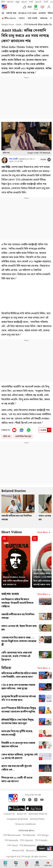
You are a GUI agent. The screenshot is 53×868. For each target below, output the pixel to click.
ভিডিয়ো (6, 668)
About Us (22, 814)
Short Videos (12, 532)
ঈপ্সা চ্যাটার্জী (13, 159)
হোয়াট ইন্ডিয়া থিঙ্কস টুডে (23, 436)
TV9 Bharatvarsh (12, 835)
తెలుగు (24, 2)
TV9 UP (41, 846)
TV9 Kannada (11, 840)
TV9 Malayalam (28, 846)
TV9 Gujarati (27, 840)
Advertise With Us (38, 814)
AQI (30, 7)
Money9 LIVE (33, 851)
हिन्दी (3, 2)
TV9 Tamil (12, 846)
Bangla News (8, 25)
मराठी (31, 2)
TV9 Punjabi (41, 840)
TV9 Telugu (43, 835)
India (19, 25)
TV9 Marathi (29, 835)
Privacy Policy (37, 819)
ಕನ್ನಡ (17, 2)
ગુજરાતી (38, 2)
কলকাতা (42, 13)
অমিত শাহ (7, 436)
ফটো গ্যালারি (32, 18)
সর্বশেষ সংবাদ (10, 594)
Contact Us (9, 814)
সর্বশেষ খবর (11, 13)
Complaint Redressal (17, 819)
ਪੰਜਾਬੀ (46, 2)
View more (44, 532)
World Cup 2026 (27, 13)
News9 (10, 2)
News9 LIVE (18, 851)
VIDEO (22, 18)
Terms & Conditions (25, 824)
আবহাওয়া (44, 18)
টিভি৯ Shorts (10, 18)
